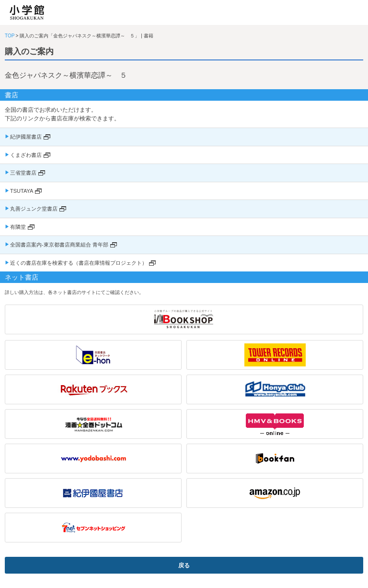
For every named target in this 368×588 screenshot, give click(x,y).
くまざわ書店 (26, 155)
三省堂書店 (23, 173)
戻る (184, 565)
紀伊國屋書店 (26, 137)
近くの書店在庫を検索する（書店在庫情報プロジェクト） (79, 263)
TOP (10, 36)
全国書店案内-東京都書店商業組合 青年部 (59, 245)
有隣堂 (18, 227)
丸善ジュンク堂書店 (34, 209)
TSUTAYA (22, 191)
